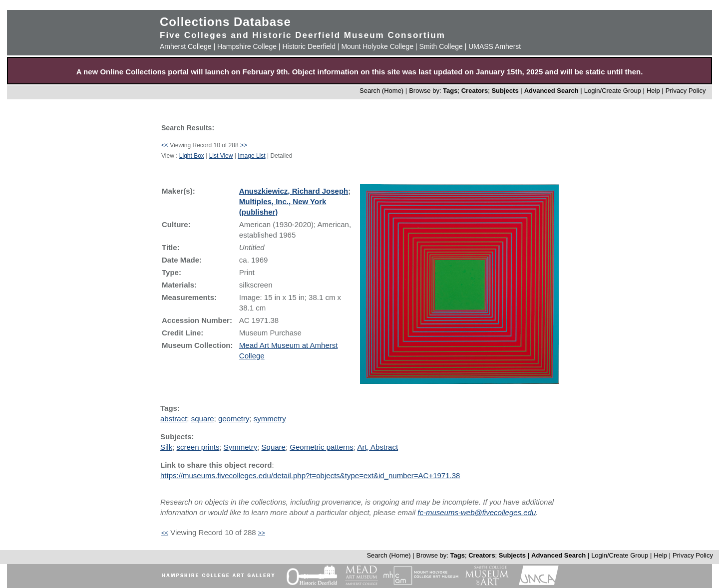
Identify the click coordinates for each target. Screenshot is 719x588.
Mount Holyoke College (377, 46)
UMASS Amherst (495, 46)
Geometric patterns (322, 447)
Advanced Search (551, 91)
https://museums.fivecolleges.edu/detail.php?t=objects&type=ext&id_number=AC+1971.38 (310, 475)
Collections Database (225, 22)
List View (221, 156)
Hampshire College (247, 46)
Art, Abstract (377, 447)
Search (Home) (381, 91)
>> (244, 145)
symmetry (270, 419)
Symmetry (241, 447)
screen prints (198, 447)
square (203, 419)
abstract (174, 419)
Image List (251, 156)
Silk (166, 447)
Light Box (192, 156)
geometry (234, 419)
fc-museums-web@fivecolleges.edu (477, 512)
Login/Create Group (614, 91)
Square (274, 447)
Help (653, 91)
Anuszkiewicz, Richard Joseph (294, 191)
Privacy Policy (686, 91)
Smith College (441, 46)
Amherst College (186, 46)
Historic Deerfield (309, 46)
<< (165, 145)
